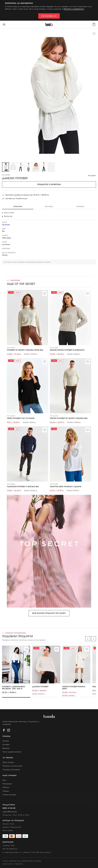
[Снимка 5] (36, 167)
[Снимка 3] (21, 167)
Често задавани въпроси (12, 752)
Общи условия (8, 762)
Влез (4, 780)
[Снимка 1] (5, 167)
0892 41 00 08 (9, 808)
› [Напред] (94, 639)
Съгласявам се (49, 16)
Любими (6, 791)
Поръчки (6, 787)
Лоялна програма (9, 795)
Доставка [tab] (49, 206)
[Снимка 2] (13, 167)
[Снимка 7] (51, 167)
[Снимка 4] (28, 167)
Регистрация (7, 784)
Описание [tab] (18, 206)
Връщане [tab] (80, 206)
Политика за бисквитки (11, 770)
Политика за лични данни (13, 766)
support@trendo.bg (10, 812)
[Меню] (4, 24)
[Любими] (94, 34)
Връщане (6, 748)
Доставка (6, 744)
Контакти (6, 741)
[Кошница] (94, 24)
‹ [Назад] (88, 639)
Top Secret (6, 225)
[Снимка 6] (44, 167)
